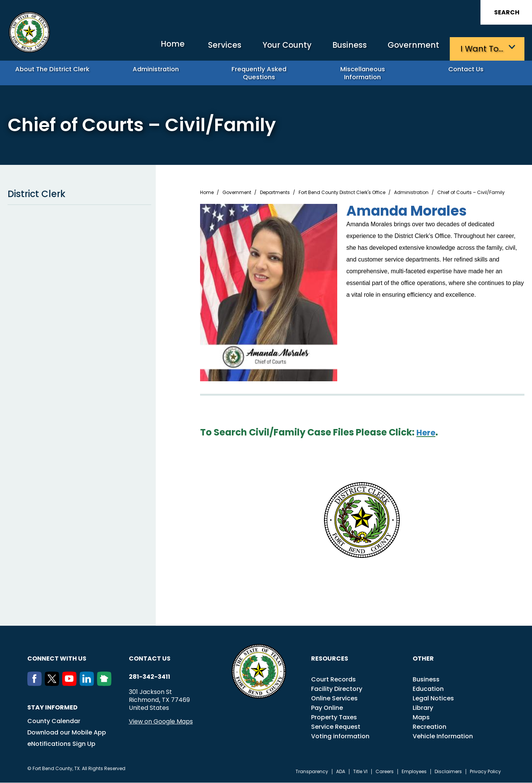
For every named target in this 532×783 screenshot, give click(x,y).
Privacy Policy (485, 772)
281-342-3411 (149, 677)
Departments (275, 193)
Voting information (340, 737)
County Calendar (54, 721)
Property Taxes (334, 718)
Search (507, 12)
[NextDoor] (106, 684)
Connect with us (57, 659)
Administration (159, 72)
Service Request (336, 727)
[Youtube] (71, 684)
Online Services (334, 699)
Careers (385, 772)
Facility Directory (337, 689)
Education (428, 689)
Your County (275, 48)
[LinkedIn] (88, 684)
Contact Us (469, 72)
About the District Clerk (56, 72)
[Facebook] (36, 684)
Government (411, 48)
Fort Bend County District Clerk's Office (342, 193)
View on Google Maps (161, 722)
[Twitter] (53, 684)
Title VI (360, 772)
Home (151, 47)
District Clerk (79, 194)
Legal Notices (433, 699)
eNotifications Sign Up (61, 744)
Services (208, 48)
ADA (341, 772)
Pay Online (327, 708)
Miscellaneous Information (365, 72)
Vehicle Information (443, 737)
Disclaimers (448, 772)
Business (343, 48)
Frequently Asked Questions (262, 72)
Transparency (312, 772)
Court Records (333, 680)
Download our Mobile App (67, 733)
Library (423, 708)
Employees (414, 772)
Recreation (430, 727)
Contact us (150, 659)
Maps (421, 718)
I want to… (483, 48)
